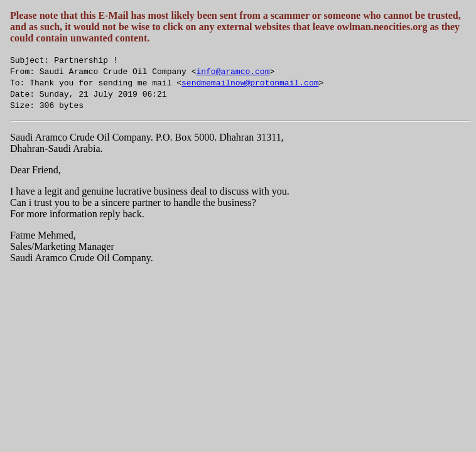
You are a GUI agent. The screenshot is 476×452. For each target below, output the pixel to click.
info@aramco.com (233, 71)
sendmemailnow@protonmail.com (250, 82)
